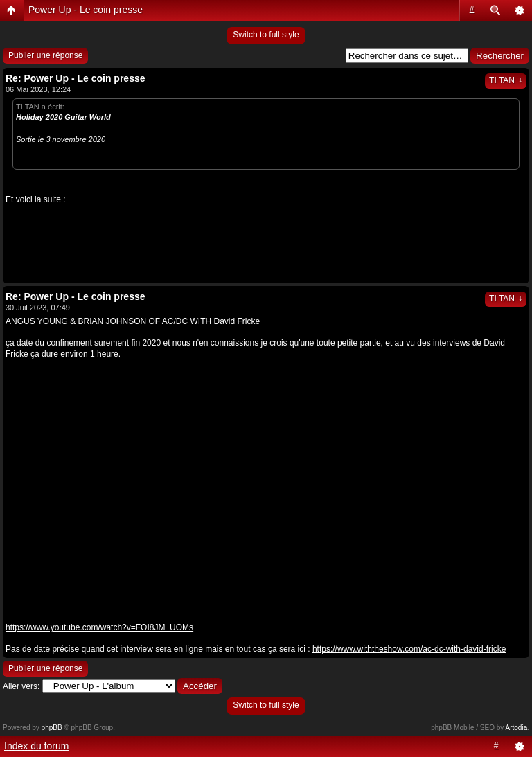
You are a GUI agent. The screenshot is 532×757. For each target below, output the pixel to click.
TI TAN (506, 80)
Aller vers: (21, 686)
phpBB (52, 728)
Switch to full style (266, 35)
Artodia (517, 728)
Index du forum (36, 746)
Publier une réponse (45, 55)
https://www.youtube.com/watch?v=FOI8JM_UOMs (99, 627)
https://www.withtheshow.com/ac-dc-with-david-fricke (409, 649)
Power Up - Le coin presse (86, 10)
